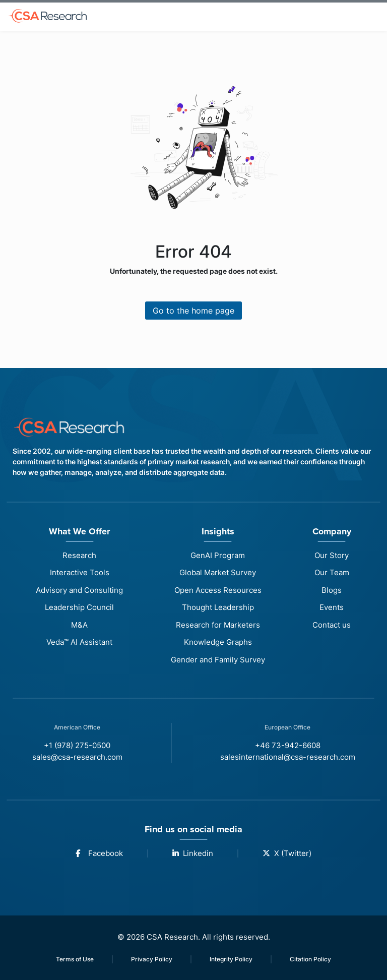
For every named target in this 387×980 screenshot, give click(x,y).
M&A (79, 625)
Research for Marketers (218, 625)
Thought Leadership (218, 607)
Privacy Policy (152, 959)
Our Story (332, 555)
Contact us (332, 625)
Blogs (332, 590)
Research (79, 555)
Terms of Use (75, 959)
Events (332, 607)
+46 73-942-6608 (288, 745)
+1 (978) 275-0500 (77, 745)
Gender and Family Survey (218, 660)
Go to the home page (193, 311)
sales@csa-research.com (77, 757)
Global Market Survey (218, 572)
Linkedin (193, 853)
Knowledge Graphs (218, 642)
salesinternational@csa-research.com (288, 757)
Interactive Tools (80, 572)
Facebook (99, 853)
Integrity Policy (231, 959)
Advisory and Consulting (79, 590)
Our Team (332, 572)
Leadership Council (79, 607)
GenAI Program (218, 555)
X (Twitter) (287, 853)
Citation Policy (310, 959)
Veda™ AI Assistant (79, 642)
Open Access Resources (218, 590)
